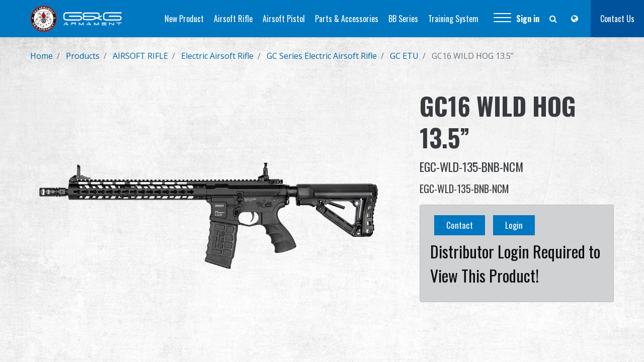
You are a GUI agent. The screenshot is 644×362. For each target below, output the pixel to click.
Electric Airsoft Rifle (217, 56)
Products (83, 56)
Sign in (528, 19)
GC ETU (404, 56)
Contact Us (617, 19)
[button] (502, 19)
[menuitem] (184, 19)
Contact (460, 225)
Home (42, 56)
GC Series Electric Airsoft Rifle (322, 56)
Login (514, 225)
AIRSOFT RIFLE (140, 56)
